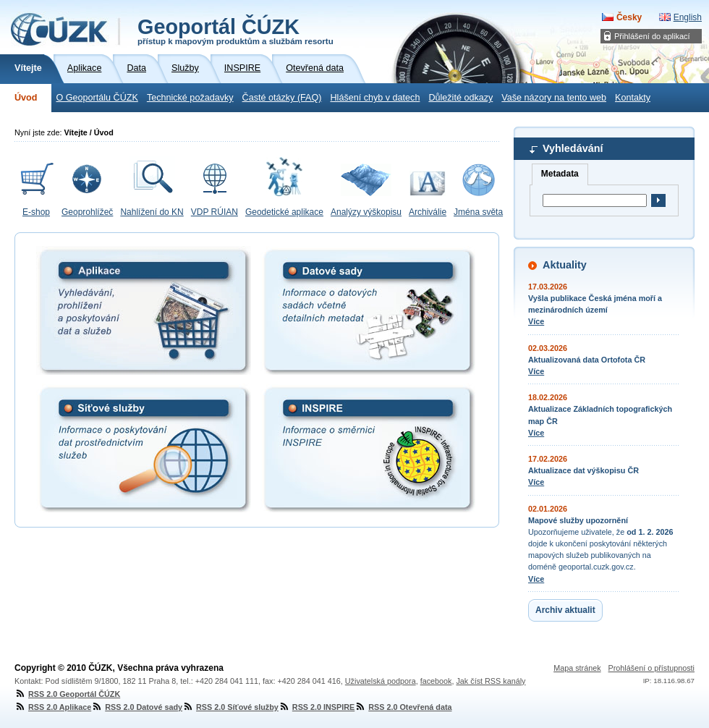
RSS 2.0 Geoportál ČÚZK (67, 694)
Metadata (560, 174)
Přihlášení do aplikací (652, 36)
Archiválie (428, 212)
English (688, 17)
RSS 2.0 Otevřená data (403, 707)
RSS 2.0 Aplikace (53, 707)
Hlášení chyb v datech (375, 98)
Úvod (26, 98)
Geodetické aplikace (284, 212)
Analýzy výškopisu (366, 212)
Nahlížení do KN (152, 212)
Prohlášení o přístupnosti (651, 668)
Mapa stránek (577, 668)
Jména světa (478, 212)
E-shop (36, 212)
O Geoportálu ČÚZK (97, 98)
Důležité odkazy (460, 98)
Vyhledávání (573, 148)
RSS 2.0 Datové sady (137, 707)
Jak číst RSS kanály (491, 681)
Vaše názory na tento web (554, 98)
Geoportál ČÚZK (235, 30)
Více (536, 321)
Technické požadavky (190, 98)
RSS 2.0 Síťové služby (230, 707)
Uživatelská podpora (381, 681)
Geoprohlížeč (87, 212)
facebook (436, 681)
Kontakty (633, 98)
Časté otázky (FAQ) (282, 98)
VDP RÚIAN (215, 212)
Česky (629, 17)
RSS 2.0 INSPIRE (317, 707)
